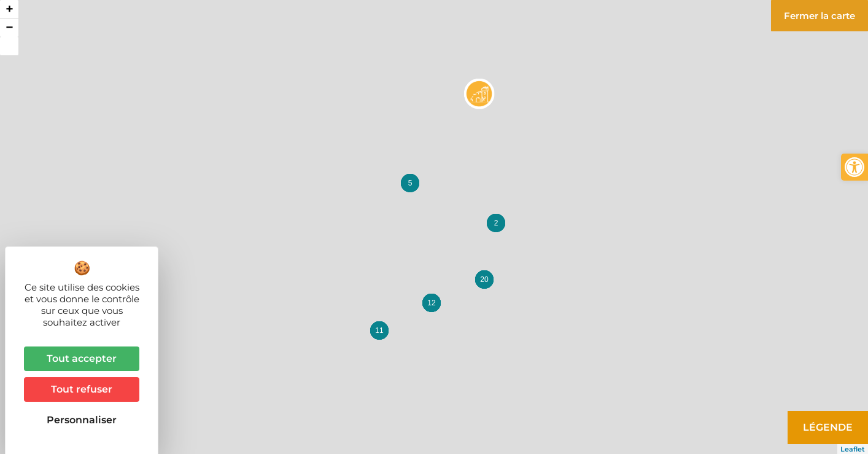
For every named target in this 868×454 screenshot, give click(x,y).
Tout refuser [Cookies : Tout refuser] (82, 389)
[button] (854, 167)
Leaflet (853, 449)
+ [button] (10, 9)
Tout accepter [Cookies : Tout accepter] (82, 358)
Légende (828, 427)
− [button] (10, 27)
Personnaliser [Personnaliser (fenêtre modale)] (82, 420)
